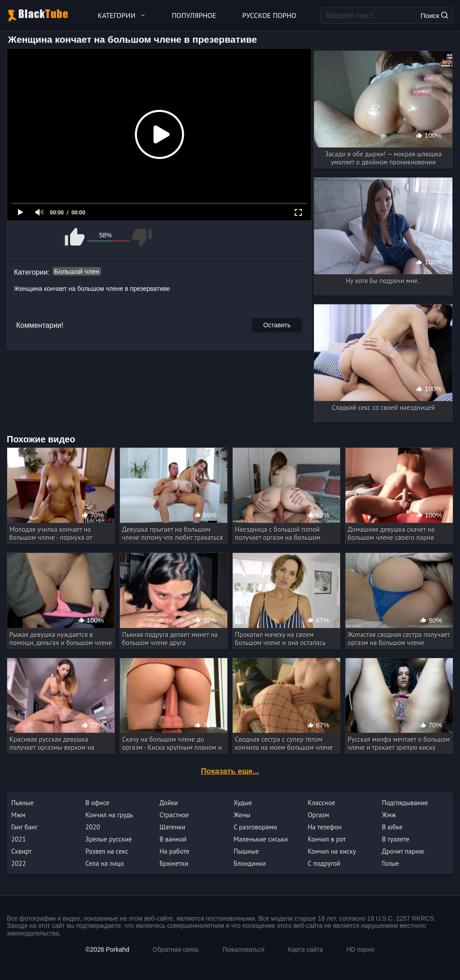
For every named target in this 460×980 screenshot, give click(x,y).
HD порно (360, 949)
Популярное (194, 15)
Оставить (277, 325)
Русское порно (269, 15)
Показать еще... (230, 771)
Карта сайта (305, 949)
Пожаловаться (243, 949)
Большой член (77, 271)
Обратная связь (176, 949)
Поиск (434, 16)
